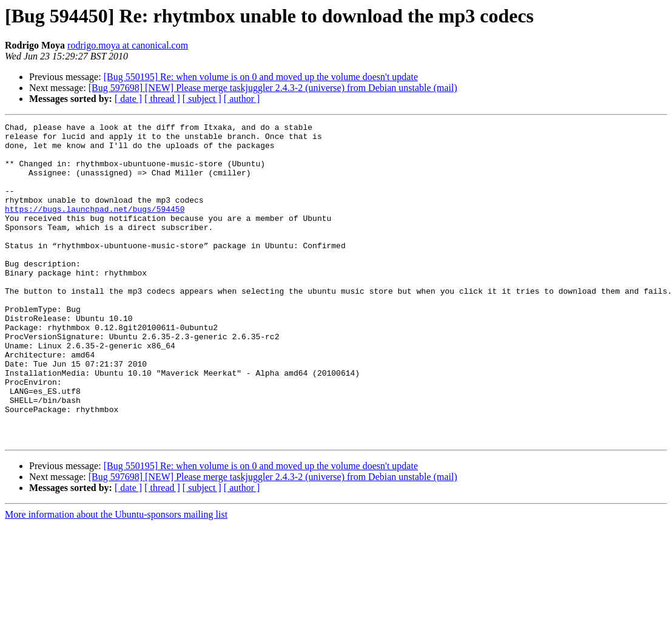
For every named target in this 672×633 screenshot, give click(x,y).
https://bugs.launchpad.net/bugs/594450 (95, 227)
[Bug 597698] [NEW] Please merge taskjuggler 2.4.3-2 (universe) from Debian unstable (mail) (273, 88)
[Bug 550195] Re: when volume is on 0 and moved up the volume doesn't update (261, 77)
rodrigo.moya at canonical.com (128, 45)
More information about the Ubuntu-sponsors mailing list (116, 578)
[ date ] (128, 99)
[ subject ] (202, 99)
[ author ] (242, 99)
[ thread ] (162, 99)
